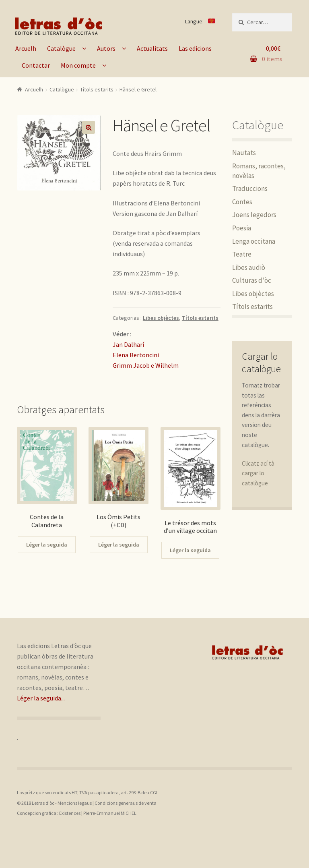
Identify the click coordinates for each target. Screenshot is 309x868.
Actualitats (152, 48)
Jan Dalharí (128, 344)
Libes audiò (249, 267)
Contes (242, 202)
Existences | (71, 813)
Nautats (244, 153)
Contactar (36, 65)
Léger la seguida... (41, 698)
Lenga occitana (254, 241)
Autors (106, 48)
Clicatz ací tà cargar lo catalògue (258, 473)
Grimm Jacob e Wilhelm (146, 365)
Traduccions (250, 189)
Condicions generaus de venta (126, 803)
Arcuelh (26, 48)
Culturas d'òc (252, 280)
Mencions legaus (75, 803)
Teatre (242, 254)
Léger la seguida (47, 545)
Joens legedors (254, 215)
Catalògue (61, 48)
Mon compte (78, 65)
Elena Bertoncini (136, 355)
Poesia (242, 228)
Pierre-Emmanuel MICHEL (110, 813)
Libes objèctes (161, 318)
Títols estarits (97, 89)
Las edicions (195, 48)
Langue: (200, 21)
